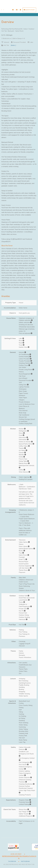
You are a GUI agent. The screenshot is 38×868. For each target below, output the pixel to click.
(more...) (13, 45)
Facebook (12, 861)
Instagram (25, 861)
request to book (29, 10)
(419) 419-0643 (16, 854)
